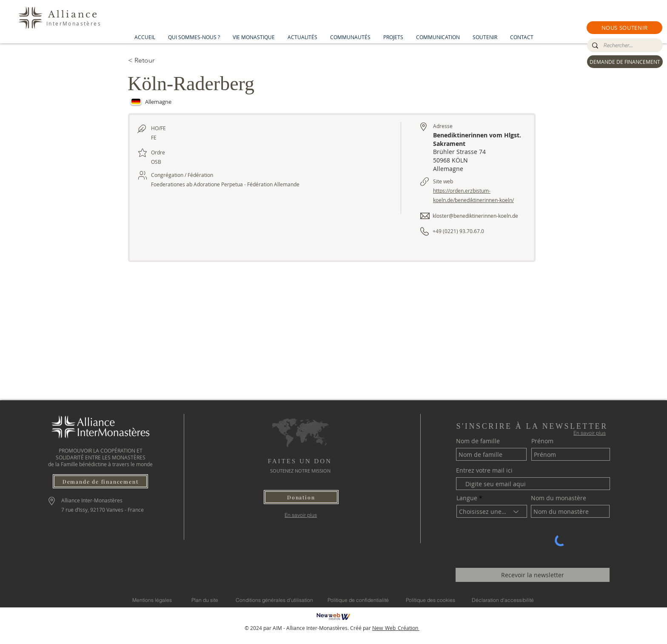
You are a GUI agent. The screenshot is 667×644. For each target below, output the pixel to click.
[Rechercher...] (624, 46)
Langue (467, 498)
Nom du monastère (559, 498)
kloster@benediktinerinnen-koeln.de (475, 216)
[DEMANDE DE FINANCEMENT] (625, 62)
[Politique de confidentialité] (358, 600)
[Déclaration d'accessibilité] (503, 600)
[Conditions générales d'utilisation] (274, 600)
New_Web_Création (396, 628)
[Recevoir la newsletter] (533, 575)
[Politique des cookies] (430, 600)
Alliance (74, 14)
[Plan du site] (205, 600)
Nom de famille (478, 441)
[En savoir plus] (301, 515)
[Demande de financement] (100, 481)
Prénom (542, 441)
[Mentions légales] (152, 600)
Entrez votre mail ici (484, 470)
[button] (624, 28)
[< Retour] (158, 60)
